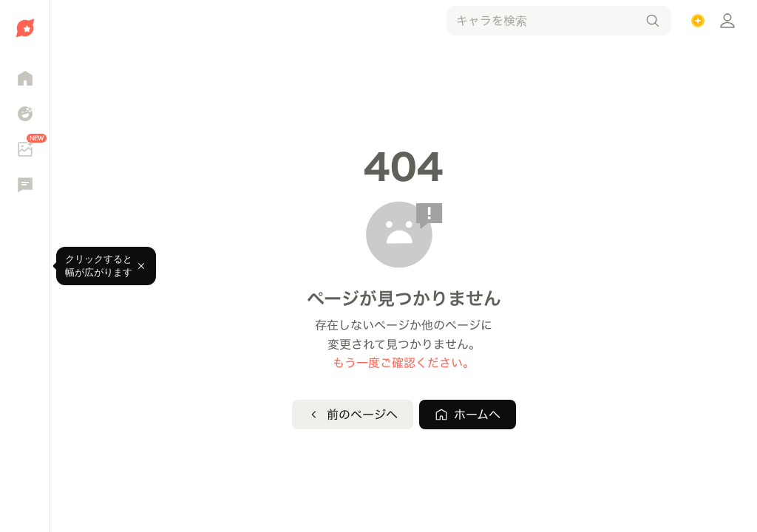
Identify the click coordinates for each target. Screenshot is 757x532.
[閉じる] (141, 266)
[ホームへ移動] (25, 28)
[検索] (653, 21)
